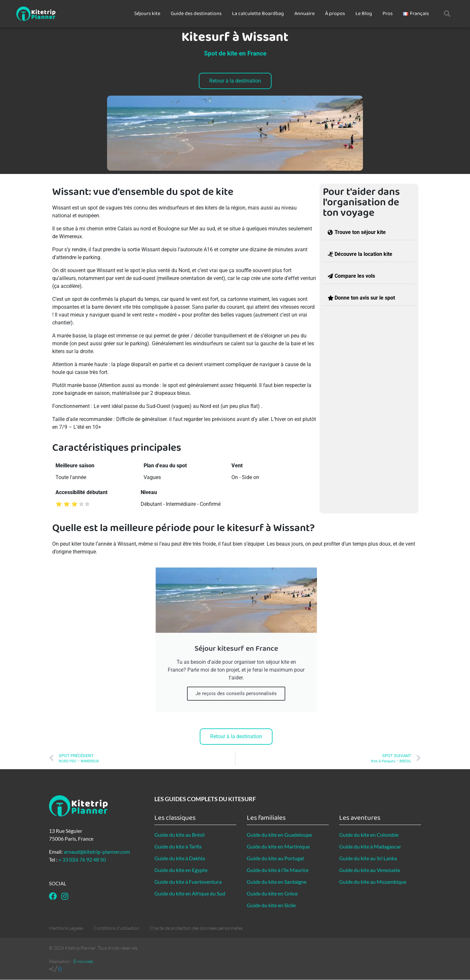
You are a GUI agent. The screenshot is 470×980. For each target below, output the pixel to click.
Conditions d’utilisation (117, 928)
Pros (388, 14)
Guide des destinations (196, 14)
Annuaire (305, 14)
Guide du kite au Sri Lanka (368, 858)
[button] (447, 14)
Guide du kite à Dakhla (180, 858)
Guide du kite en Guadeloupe (279, 835)
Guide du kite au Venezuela (369, 870)
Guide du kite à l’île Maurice (278, 870)
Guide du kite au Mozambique (373, 882)
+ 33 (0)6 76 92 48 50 (82, 859)
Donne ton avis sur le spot (365, 298)
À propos (335, 14)
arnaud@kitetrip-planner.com (97, 852)
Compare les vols (355, 276)
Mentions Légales (66, 928)
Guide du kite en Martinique (278, 846)
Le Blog (364, 14)
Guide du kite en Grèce (272, 893)
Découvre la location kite (363, 254)
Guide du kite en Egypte (181, 870)
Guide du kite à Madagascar (370, 846)
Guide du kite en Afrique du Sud (190, 893)
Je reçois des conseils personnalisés (236, 693)
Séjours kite (147, 14)
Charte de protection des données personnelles (196, 928)
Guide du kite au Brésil (180, 835)
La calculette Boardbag (258, 14)
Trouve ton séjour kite (360, 232)
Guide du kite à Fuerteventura (188, 882)
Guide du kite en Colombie (369, 835)
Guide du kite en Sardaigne (277, 882)
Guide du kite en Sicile (271, 905)
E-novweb (83, 961)
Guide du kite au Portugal (275, 858)
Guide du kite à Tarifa (178, 846)
